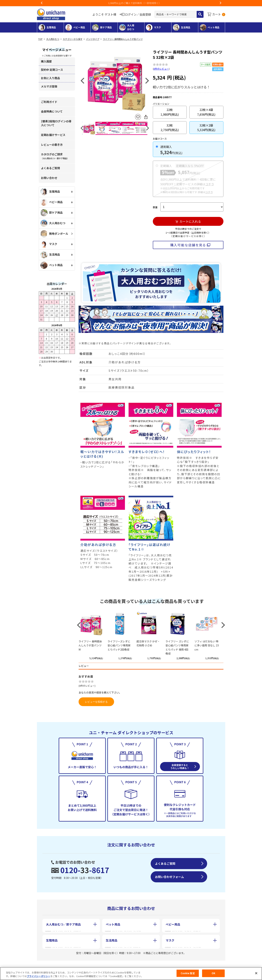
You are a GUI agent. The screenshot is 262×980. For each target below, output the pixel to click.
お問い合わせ (49, 178)
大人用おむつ (53, 39)
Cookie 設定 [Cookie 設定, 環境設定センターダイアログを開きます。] (188, 973)
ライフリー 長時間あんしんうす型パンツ (123, 39)
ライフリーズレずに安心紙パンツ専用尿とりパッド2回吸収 (119, 645)
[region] (131, 974)
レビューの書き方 (52, 145)
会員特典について (52, 111)
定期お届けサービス (53, 135)
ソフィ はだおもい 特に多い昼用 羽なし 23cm (207, 645)
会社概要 (51, 965)
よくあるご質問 (50, 168)
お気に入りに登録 (138, 117)
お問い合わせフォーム (169, 877)
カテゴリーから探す (73, 39)
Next (220, 3)
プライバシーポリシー (39, 976)
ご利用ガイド (49, 102)
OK (213, 973)
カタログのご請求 (55, 156)
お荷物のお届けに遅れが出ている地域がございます (128, 3)
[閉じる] (256, 973)
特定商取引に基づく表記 (89, 965)
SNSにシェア (146, 117)
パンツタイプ (93, 39)
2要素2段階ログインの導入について (56, 123)
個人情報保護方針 (133, 965)
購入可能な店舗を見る (188, 245)
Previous (42, 3)
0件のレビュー (161, 69)
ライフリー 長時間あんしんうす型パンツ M (90, 645)
